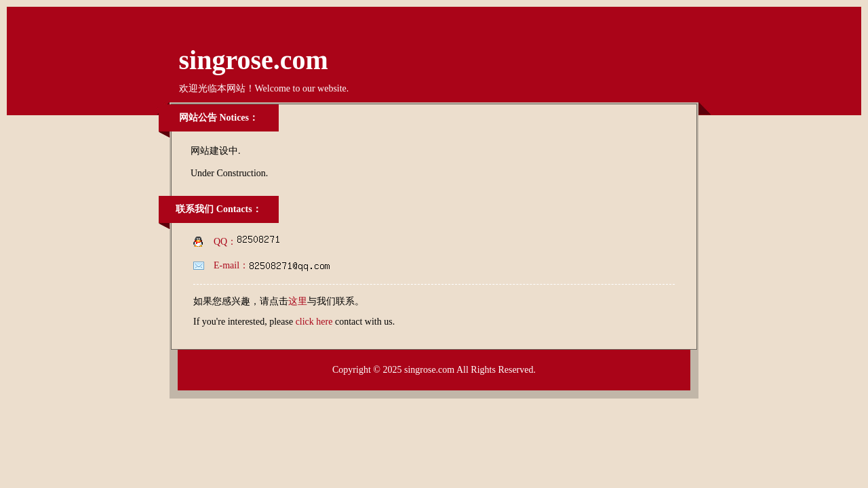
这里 (298, 301)
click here (314, 322)
